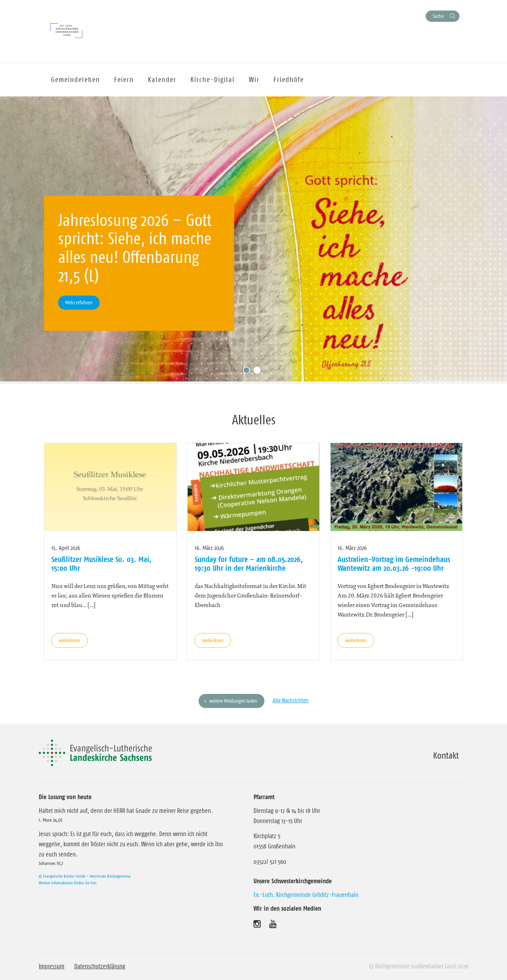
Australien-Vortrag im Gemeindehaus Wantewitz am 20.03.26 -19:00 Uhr (394, 563)
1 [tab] (248, 372)
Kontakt (446, 755)
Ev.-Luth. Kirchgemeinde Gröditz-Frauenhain (306, 895)
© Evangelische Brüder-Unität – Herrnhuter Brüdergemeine (85, 876)
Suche (438, 16)
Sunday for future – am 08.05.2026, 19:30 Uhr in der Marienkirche (249, 563)
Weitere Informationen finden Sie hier (68, 883)
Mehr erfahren (79, 302)
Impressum (52, 966)
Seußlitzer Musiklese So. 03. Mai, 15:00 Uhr (101, 563)
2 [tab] (259, 372)
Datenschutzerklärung (100, 966)
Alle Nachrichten (291, 700)
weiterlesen (70, 640)
